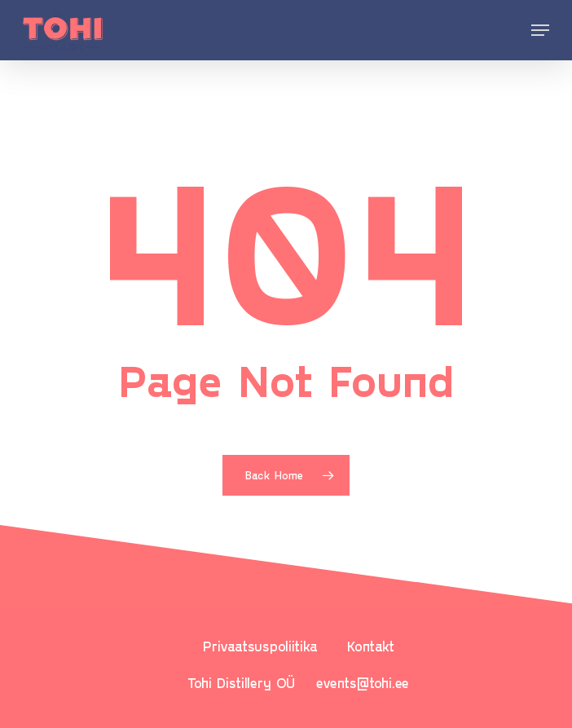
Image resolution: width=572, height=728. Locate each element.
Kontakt (371, 646)
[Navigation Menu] (540, 30)
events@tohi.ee (363, 682)
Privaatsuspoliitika (260, 646)
